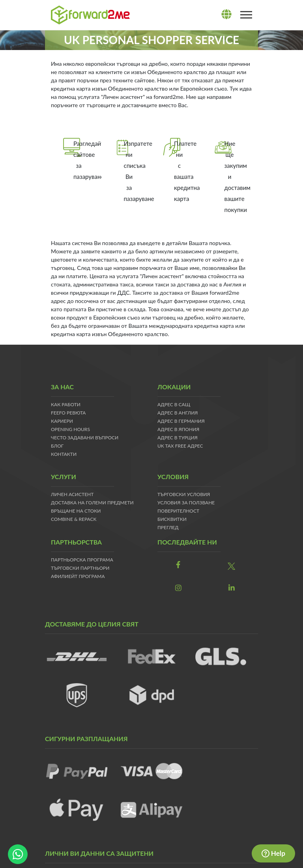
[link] (178, 565)
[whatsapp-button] (18, 854)
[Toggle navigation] (246, 15)
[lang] (226, 15)
